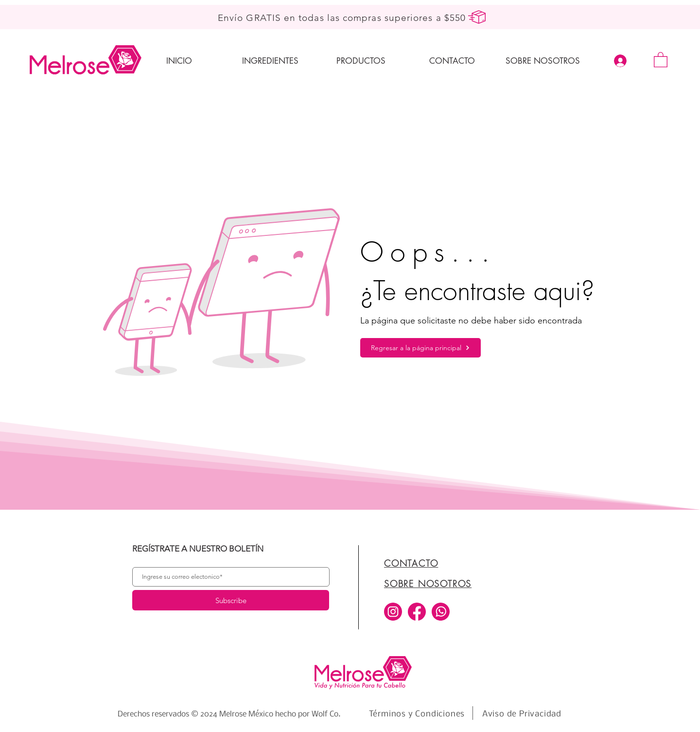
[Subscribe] (231, 600)
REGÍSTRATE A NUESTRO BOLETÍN (198, 549)
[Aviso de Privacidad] (522, 714)
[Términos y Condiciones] (417, 714)
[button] (661, 59)
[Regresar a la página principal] (420, 348)
